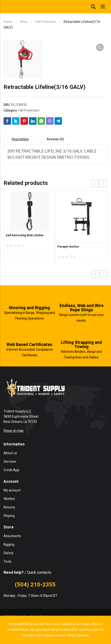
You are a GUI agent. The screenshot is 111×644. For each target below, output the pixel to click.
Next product (104, 274)
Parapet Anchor (68, 247)
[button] (100, 47)
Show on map (14, 431)
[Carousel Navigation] (99, 183)
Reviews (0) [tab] (55, 139)
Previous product (95, 274)
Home (8, 22)
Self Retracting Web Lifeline (25, 235)
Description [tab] (20, 139)
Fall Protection (46, 22)
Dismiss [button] (83, 635)
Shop (24, 22)
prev (95, 183)
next (103, 183)
